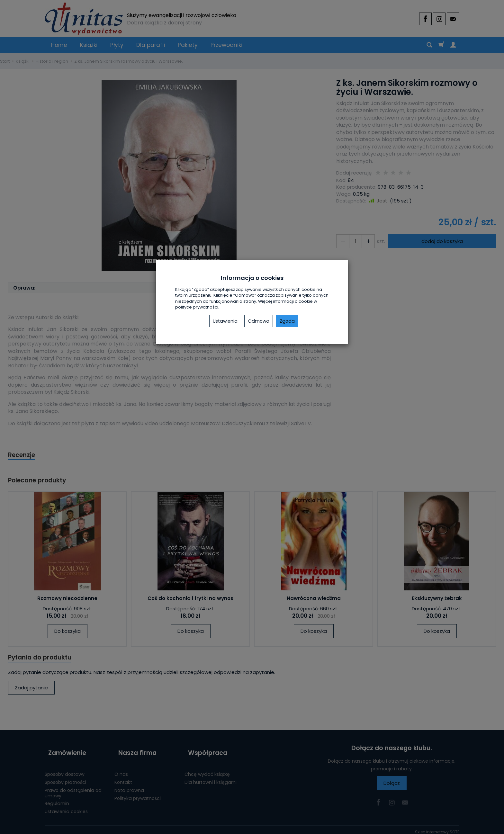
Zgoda (287, 321)
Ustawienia (225, 321)
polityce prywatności (197, 307)
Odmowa (259, 321)
